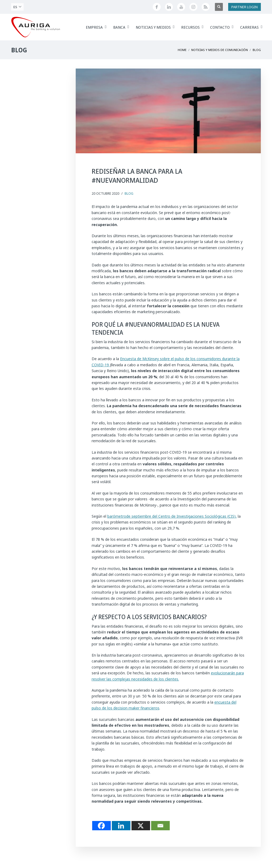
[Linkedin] (121, 826)
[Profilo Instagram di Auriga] (193, 7)
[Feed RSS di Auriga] (206, 7)
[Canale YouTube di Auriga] (181, 7)
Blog (129, 193)
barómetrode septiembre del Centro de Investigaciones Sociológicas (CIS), (172, 516)
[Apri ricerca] (219, 7)
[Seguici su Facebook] (157, 7)
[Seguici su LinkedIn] (169, 7)
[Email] (160, 826)
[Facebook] (101, 826)
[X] (141, 826)
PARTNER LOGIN (245, 7)
